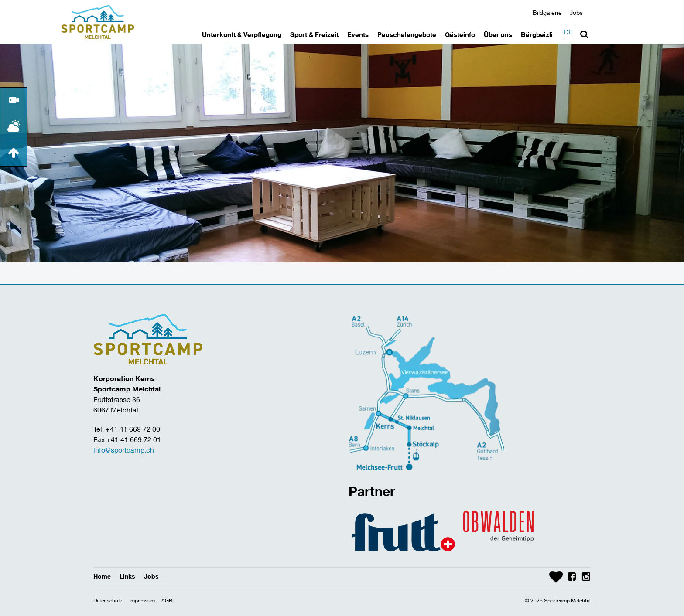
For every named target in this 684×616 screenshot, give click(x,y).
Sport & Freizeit (314, 34)
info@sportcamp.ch (124, 450)
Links (127, 576)
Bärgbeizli (537, 34)
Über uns (498, 34)
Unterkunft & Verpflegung (242, 34)
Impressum (142, 601)
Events (358, 34)
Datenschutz (108, 601)
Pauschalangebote (407, 34)
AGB (167, 601)
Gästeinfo (460, 34)
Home (102, 576)
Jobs (576, 12)
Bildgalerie (547, 12)
